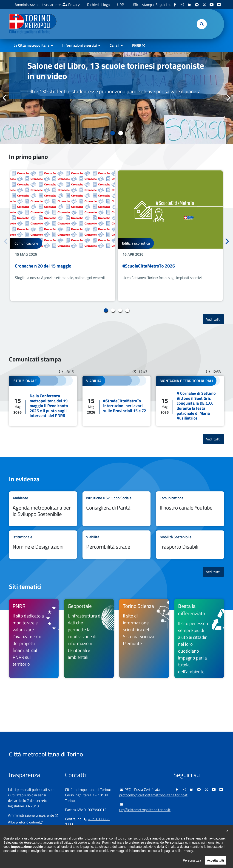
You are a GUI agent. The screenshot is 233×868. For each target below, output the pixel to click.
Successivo (228, 98)
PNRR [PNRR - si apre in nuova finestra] (137, 45)
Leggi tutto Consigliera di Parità (116, 509)
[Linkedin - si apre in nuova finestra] (190, 5)
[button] (202, 24)
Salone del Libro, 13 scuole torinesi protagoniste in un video (116, 71)
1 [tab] (112, 133)
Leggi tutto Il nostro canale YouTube (190, 509)
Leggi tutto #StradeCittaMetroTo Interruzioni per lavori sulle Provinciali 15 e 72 (116, 401)
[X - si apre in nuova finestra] (204, 5)
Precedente (5, 98)
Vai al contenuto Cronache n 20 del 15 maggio (63, 236)
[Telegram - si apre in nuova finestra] (197, 5)
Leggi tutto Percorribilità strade (116, 545)
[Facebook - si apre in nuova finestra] (175, 5)
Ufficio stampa (143, 5)
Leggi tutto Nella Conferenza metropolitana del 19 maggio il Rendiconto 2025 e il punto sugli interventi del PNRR (43, 401)
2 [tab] (121, 133)
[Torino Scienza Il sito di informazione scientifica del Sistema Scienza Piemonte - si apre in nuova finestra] (144, 638)
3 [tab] (120, 310)
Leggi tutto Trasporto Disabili (190, 545)
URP (121, 5)
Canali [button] (114, 45)
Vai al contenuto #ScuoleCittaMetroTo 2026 (170, 236)
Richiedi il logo (98, 5)
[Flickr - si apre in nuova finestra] (219, 5)
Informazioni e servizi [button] (80, 45)
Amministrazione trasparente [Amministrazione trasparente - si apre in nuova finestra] (38, 5)
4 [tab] (127, 310)
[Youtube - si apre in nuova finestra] (212, 5)
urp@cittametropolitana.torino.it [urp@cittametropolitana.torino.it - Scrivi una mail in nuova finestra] (145, 807)
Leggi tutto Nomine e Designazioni (43, 545)
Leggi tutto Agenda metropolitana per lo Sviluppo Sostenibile (43, 509)
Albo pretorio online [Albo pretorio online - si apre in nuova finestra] (23, 822)
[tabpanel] (116, 98)
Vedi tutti (215, 319)
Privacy (74, 5)
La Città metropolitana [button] (31, 45)
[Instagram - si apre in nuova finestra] (182, 5)
